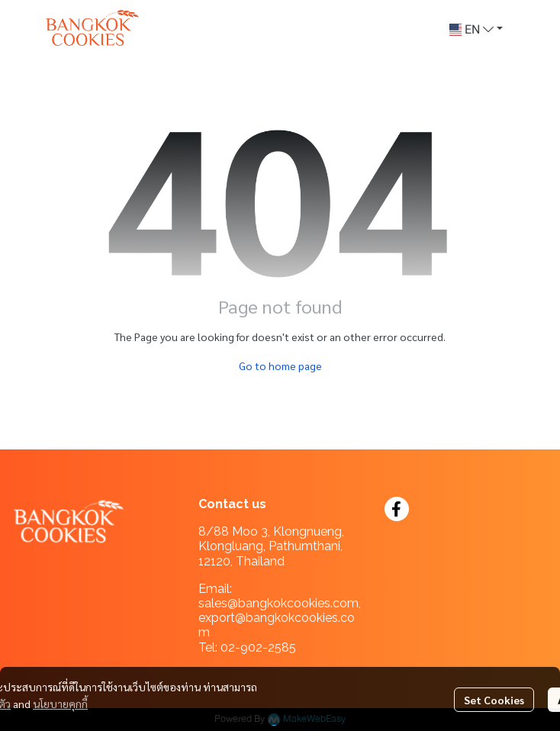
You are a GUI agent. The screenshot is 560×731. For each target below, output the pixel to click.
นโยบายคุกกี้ (60, 704)
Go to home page (280, 365)
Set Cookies (494, 700)
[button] (476, 30)
